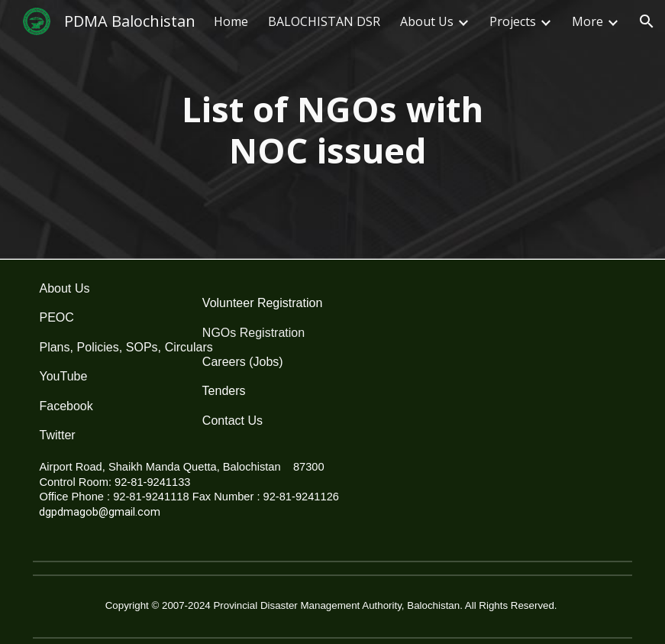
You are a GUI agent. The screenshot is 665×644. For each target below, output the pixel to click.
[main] (333, 130)
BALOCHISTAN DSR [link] (324, 21)
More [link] (588, 21)
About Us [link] (427, 21)
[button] (647, 21)
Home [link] (231, 21)
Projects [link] (513, 21)
